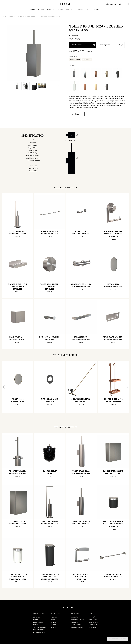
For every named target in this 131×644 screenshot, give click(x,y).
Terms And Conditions (39, 627)
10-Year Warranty (76, 625)
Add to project (111, 45)
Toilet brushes (31, 16)
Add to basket (83, 45)
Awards (54, 622)
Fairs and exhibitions (39, 630)
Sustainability (75, 617)
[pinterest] (68, 607)
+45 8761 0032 (93, 625)
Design (54, 625)
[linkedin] (72, 607)
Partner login (97, 10)
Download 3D (87, 60)
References (51, 10)
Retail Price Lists (38, 622)
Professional (70, 10)
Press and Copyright (39, 632)
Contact (88, 10)
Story (54, 620)
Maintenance (75, 622)
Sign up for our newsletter (117, 639)
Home (5, 16)
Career (54, 627)
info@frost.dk (93, 627)
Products (33, 10)
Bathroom (21, 16)
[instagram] (63, 607)
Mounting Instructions (77, 627)
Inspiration (60, 10)
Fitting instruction (75, 60)
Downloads (37, 617)
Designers (41, 10)
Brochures (80, 10)
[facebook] (59, 607)
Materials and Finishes (77, 620)
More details (75, 114)
